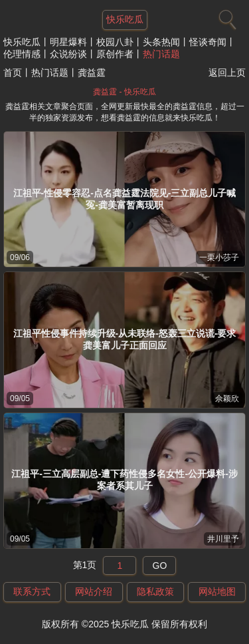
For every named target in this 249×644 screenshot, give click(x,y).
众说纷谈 (68, 54)
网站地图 (217, 591)
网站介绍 (94, 591)
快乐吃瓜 (22, 42)
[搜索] (226, 17)
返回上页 (227, 73)
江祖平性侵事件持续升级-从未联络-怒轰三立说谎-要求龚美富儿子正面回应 (125, 339)
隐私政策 (155, 591)
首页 (13, 73)
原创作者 (115, 54)
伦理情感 (22, 54)
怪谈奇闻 (208, 42)
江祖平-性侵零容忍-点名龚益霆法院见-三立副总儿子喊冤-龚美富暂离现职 (125, 199)
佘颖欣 (227, 399)
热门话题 (161, 54)
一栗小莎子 (219, 257)
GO (160, 565)
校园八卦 (115, 42)
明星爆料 (68, 42)
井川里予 (223, 539)
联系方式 (32, 591)
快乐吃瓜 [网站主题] (125, 19)
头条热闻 (161, 42)
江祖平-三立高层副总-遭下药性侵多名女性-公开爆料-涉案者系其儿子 (124, 480)
